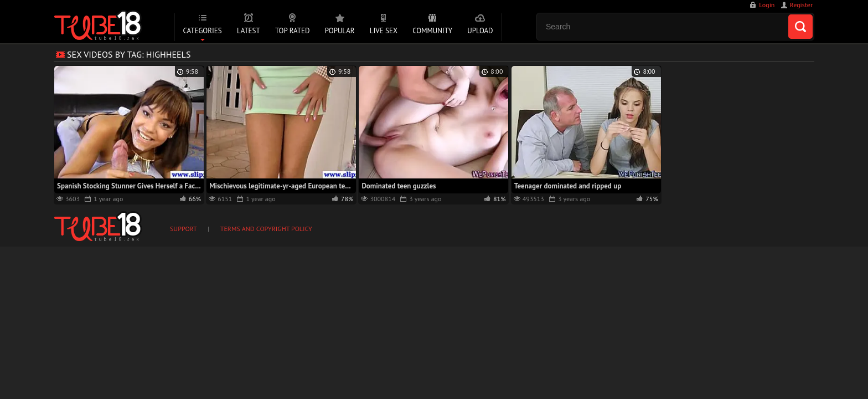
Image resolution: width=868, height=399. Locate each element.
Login (767, 5)
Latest (249, 31)
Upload (480, 31)
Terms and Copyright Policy (266, 229)
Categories (202, 31)
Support (184, 229)
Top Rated (293, 31)
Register (801, 5)
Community (432, 31)
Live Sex (384, 31)
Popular (340, 31)
